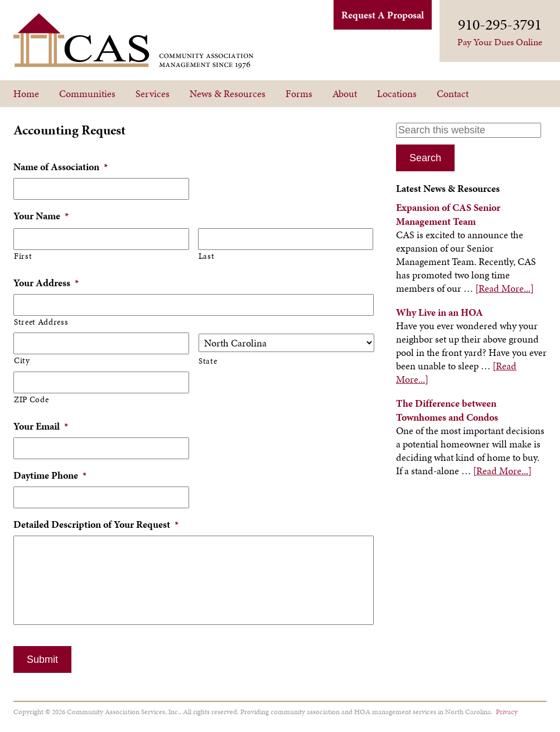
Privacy (507, 712)
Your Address (46, 283)
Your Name (41, 216)
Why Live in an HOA (440, 312)
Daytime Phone (50, 475)
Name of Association (61, 167)
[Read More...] (505, 288)
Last (207, 256)
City (22, 360)
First (23, 256)
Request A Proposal (383, 15)
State (208, 361)
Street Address (41, 322)
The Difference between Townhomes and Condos (447, 410)
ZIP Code (31, 399)
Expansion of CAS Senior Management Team (448, 214)
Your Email (41, 426)
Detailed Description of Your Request (96, 524)
